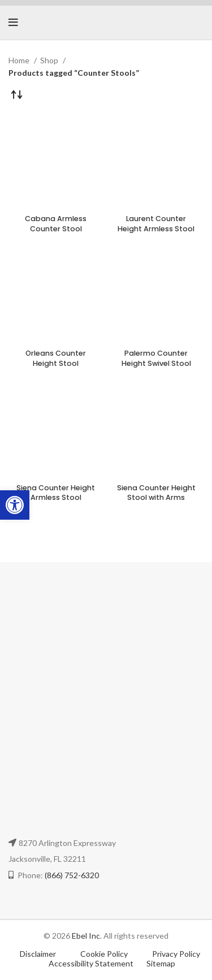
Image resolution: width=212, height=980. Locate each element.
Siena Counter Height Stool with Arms (156, 493)
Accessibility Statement (91, 963)
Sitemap (161, 963)
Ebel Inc (86, 936)
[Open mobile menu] (13, 23)
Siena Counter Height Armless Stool (56, 493)
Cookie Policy (105, 954)
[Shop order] (17, 94)
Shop (50, 60)
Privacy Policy (176, 954)
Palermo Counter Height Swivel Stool (156, 358)
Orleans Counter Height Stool (56, 358)
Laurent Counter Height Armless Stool (156, 224)
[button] (15, 505)
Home (20, 60)
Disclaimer (38, 954)
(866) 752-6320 (72, 875)
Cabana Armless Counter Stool (56, 224)
